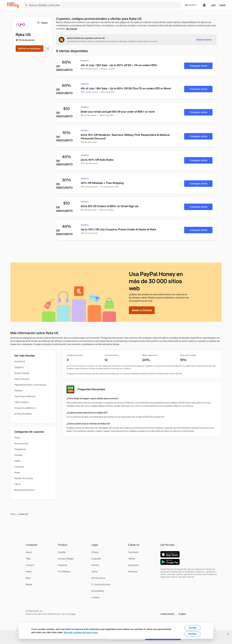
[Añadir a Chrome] (142, 310)
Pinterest (133, 572)
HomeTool (20, 362)
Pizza (17, 438)
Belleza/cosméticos (24, 490)
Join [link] (213, 5)
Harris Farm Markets (25, 396)
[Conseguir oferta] (198, 66)
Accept (193, 628)
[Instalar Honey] (204, 40)
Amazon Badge (66, 559)
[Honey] (13, 5)
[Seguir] (42, 23)
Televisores (20, 449)
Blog (28, 578)
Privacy (95, 552)
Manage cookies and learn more (81, 632)
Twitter (132, 559)
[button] (173, 614)
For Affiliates (64, 572)
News (29, 572)
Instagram (133, 565)
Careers (30, 565)
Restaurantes (21, 443)
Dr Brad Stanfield (23, 414)
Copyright (96, 559)
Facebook (133, 552)
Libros (17, 484)
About (29, 552)
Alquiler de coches (24, 478)
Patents (95, 565)
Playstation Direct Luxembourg (30, 385)
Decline (193, 634)
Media (29, 584)
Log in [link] (222, 5)
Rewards (63, 565)
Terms (95, 572)
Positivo (18, 391)
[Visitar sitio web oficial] (48, 49)
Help (28, 559)
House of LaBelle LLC (25, 408)
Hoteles (18, 455)
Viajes (17, 461)
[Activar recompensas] (29, 49)
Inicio (13, 514)
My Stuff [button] (191, 5)
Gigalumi (19, 367)
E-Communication (101, 584)
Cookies (95, 597)
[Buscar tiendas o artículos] (102, 5)
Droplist (62, 552)
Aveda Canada (22, 373)
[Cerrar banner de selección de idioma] (228, 634)
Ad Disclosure (98, 578)
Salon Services (22, 379)
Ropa (17, 473)
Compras (19, 467)
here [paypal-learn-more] (73, 614)
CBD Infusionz (22, 402)
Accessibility (98, 591)
